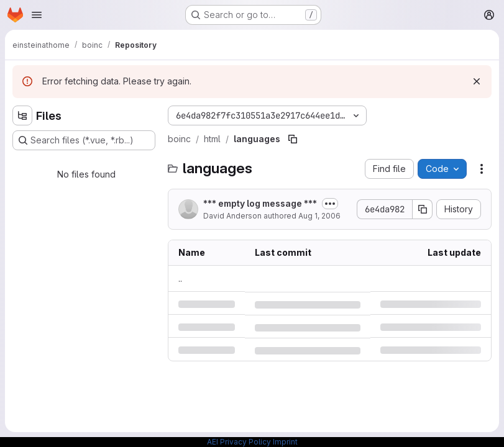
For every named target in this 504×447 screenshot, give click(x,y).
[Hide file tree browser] (22, 115)
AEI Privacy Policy (239, 442)
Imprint (285, 442)
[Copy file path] (293, 139)
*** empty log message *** (260, 203)
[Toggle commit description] (330, 204)
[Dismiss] (477, 81)
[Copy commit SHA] (423, 209)
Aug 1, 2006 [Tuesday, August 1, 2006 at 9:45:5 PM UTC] (319, 216)
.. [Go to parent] (180, 278)
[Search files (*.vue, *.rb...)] (84, 140)
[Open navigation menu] (37, 15)
